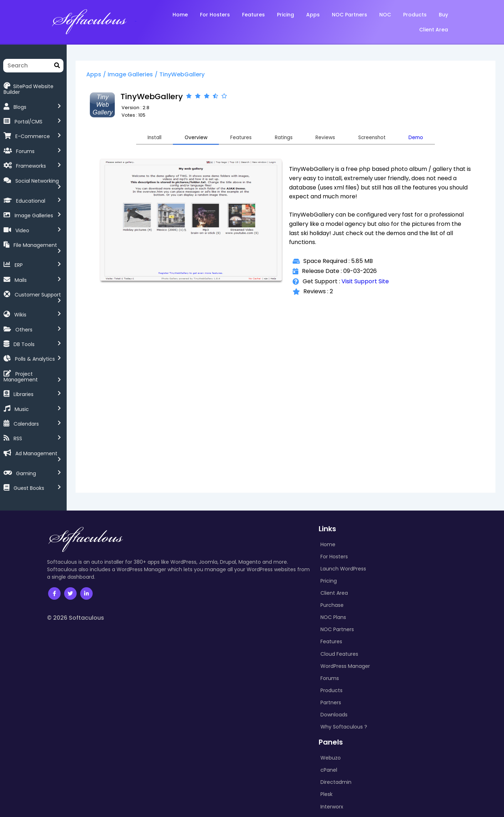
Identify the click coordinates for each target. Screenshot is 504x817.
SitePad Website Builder (37, 86)
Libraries (24, 367)
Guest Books (29, 456)
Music (22, 382)
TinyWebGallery (203, 76)
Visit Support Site (374, 285)
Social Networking (37, 175)
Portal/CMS (29, 116)
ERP (19, 249)
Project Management (42, 352)
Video (22, 219)
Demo (448, 140)
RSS (18, 411)
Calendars (26, 396)
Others (24, 308)
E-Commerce (33, 131)
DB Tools (24, 323)
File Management (35, 234)
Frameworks (31, 160)
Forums (25, 146)
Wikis (20, 293)
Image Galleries (34, 204)
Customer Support (38, 278)
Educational (31, 190)
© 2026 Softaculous (76, 585)
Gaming (26, 441)
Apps (114, 76)
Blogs (20, 101)
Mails (21, 264)
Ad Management (36, 426)
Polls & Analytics (35, 338)
